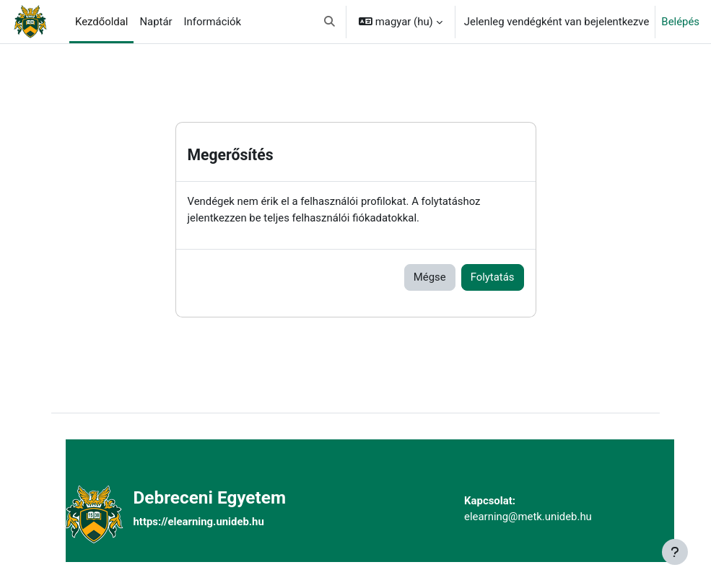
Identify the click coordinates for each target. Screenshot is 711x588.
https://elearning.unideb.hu (199, 522)
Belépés (680, 22)
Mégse (430, 277)
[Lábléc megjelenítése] (675, 552)
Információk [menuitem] (213, 22)
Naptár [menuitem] (156, 22)
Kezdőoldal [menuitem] (101, 22)
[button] (330, 22)
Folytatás (493, 277)
